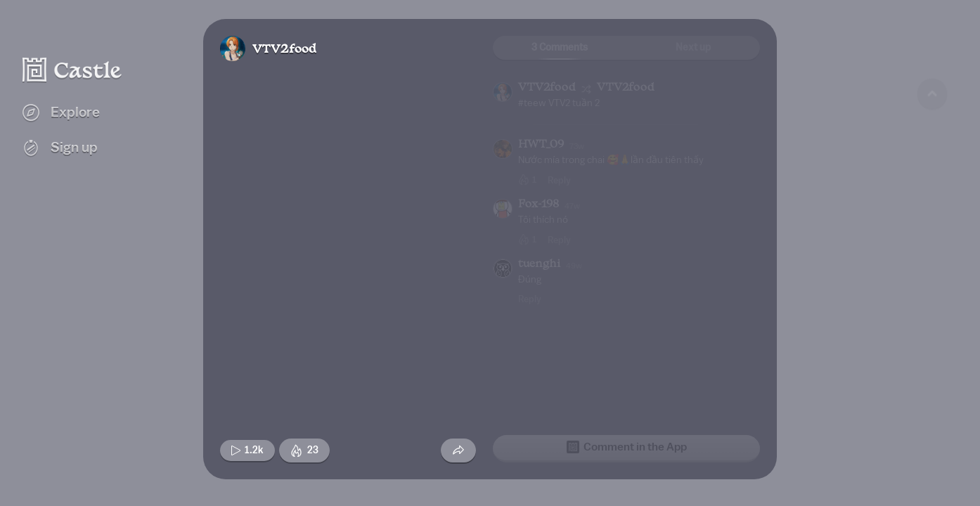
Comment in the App (627, 447)
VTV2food (284, 50)
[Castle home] (72, 70)
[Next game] (932, 418)
